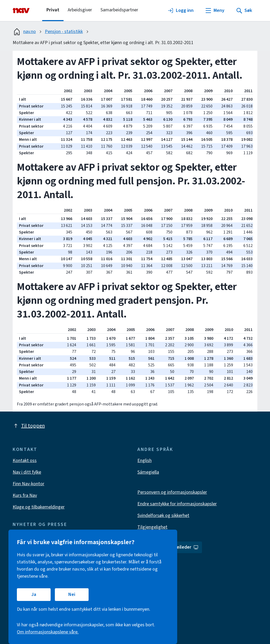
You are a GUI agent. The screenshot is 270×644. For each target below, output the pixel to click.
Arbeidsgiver (80, 10)
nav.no (24, 32)
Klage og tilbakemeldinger (39, 507)
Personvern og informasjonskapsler (172, 492)
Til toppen (29, 426)
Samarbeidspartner (119, 10)
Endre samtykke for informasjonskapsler (177, 504)
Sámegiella (148, 472)
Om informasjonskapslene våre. (48, 632)
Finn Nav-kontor (28, 484)
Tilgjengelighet (152, 527)
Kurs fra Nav (25, 495)
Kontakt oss (25, 461)
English (144, 461)
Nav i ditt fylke (27, 472)
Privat (53, 10)
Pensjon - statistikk (64, 32)
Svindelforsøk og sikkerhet (163, 515)
